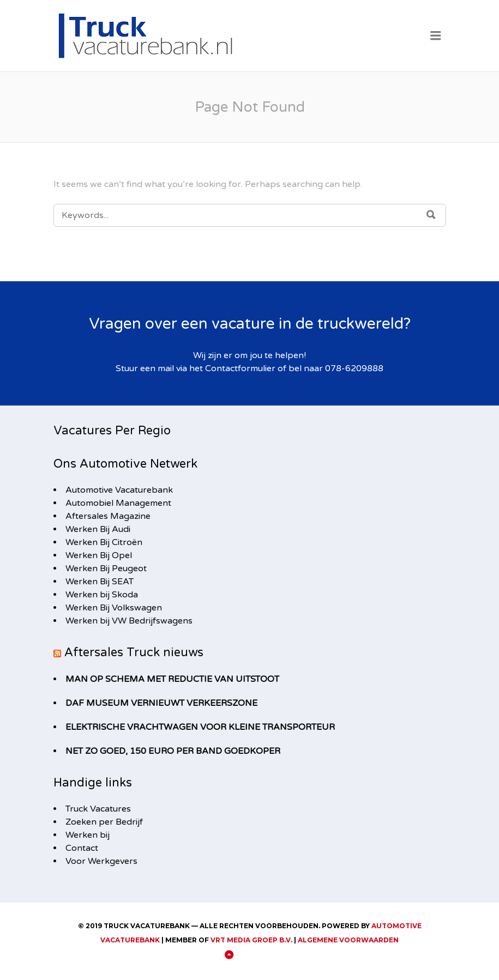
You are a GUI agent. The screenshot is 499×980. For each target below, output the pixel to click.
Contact (82, 848)
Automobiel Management (118, 503)
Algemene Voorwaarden (348, 940)
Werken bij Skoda (102, 595)
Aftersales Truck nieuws (134, 652)
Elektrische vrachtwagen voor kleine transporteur (200, 727)
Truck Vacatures (98, 809)
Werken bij (88, 835)
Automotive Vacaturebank (119, 490)
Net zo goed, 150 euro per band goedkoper (173, 751)
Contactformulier (240, 368)
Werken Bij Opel (99, 555)
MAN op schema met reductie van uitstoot (172, 679)
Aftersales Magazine (108, 516)
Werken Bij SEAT (100, 582)
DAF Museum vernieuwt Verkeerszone (161, 703)
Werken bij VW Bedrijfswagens (129, 621)
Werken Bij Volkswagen (114, 608)
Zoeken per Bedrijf (104, 822)
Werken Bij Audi (98, 529)
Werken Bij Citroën (104, 542)
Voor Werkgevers (101, 861)
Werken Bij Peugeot (106, 568)
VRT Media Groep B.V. (251, 940)
